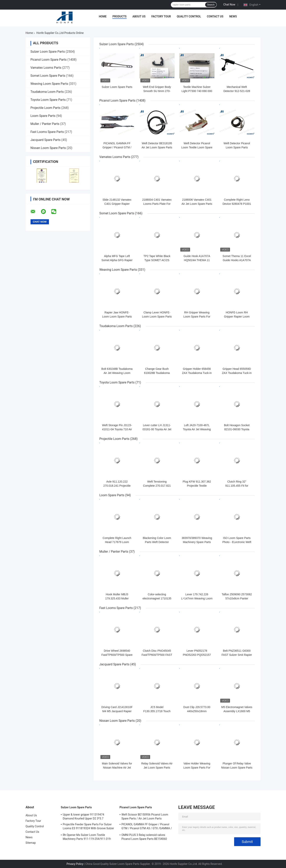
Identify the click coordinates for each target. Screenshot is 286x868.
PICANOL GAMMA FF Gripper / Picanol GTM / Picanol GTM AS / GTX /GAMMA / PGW (147, 827)
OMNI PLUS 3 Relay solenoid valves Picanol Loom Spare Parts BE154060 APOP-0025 (144, 837)
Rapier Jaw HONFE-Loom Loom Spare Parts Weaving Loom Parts (117, 317)
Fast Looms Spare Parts (47, 132)
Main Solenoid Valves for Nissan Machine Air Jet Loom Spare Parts (117, 768)
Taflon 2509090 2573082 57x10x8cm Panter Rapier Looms (237, 598)
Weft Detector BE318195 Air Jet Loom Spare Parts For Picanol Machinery (157, 147)
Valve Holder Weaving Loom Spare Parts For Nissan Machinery (197, 768)
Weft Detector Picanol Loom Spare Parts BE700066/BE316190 (237, 147)
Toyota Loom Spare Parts (48, 100)
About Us (139, 16)
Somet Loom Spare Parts (48, 76)
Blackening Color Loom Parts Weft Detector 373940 (157, 542)
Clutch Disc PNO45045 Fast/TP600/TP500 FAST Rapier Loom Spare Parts (157, 655)
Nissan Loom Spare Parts (48, 148)
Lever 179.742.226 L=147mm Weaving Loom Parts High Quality (197, 598)
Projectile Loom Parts (46, 108)
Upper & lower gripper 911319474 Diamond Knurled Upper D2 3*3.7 (83, 817)
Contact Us (215, 16)
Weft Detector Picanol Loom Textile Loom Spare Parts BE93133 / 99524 (197, 147)
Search (211, 5)
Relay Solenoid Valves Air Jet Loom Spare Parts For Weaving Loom (157, 768)
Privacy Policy (75, 864)
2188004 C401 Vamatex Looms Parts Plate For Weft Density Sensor (157, 204)
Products (119, 16)
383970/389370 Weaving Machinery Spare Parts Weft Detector (197, 542)
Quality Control (189, 16)
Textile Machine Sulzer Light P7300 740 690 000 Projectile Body (197, 91)
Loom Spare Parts (43, 116)
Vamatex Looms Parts (46, 68)
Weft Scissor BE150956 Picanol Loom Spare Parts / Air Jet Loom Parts (145, 817)
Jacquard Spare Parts (46, 140)
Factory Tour (161, 16)
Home (103, 16)
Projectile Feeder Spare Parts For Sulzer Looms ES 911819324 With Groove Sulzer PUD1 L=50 (88, 827)
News (233, 16)
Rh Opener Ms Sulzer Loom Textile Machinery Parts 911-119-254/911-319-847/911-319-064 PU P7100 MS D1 (87, 837)
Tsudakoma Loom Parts (47, 92)
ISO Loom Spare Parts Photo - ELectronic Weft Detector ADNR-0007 (237, 542)
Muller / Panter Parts (45, 124)
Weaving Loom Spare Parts (49, 84)
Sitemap (31, 843)
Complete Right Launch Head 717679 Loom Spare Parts (117, 542)
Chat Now (229, 5)
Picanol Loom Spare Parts (49, 60)
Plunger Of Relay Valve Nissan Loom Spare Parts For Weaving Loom (237, 768)
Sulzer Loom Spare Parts (48, 52)
